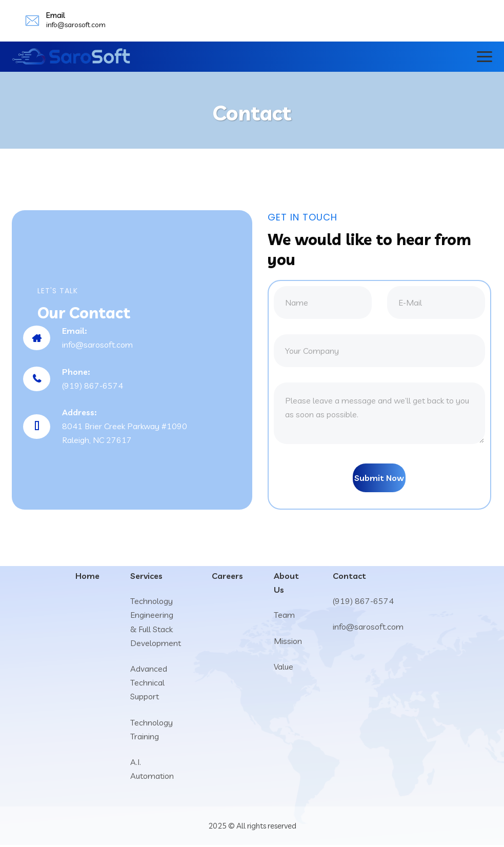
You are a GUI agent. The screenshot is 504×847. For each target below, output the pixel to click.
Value (284, 669)
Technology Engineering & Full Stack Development (156, 624)
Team (284, 617)
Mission (288, 643)
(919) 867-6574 (363, 603)
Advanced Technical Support (149, 684)
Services (146, 578)
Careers (227, 578)
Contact (349, 578)
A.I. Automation (152, 771)
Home (87, 578)
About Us (286, 585)
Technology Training (152, 731)
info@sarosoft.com (76, 25)
